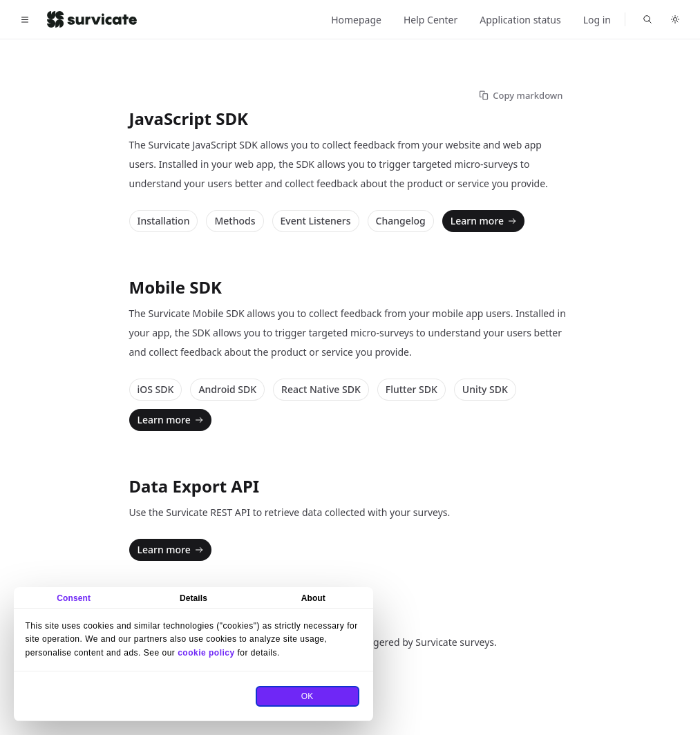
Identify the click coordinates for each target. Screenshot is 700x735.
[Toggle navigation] (25, 19)
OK (308, 696)
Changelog (401, 221)
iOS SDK (156, 389)
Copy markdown (521, 95)
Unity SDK (485, 389)
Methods (235, 221)
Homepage (356, 20)
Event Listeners (316, 221)
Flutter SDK (412, 389)
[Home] (92, 19)
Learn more (485, 221)
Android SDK (227, 389)
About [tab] (313, 598)
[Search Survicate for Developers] (647, 19)
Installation (164, 221)
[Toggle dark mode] (675, 19)
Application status (520, 20)
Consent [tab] (74, 598)
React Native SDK (321, 389)
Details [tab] (193, 598)
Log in (597, 20)
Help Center (431, 20)
